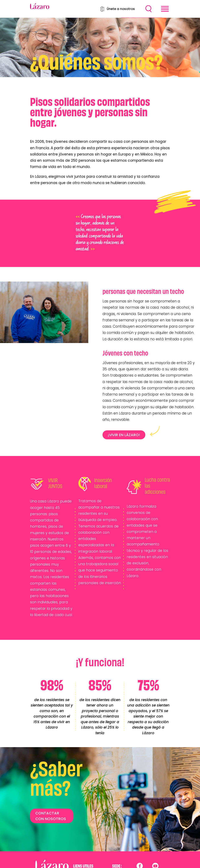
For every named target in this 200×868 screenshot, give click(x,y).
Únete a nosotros (121, 9)
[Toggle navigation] (165, 9)
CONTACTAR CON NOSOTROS (51, 816)
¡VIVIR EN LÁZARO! (124, 435)
